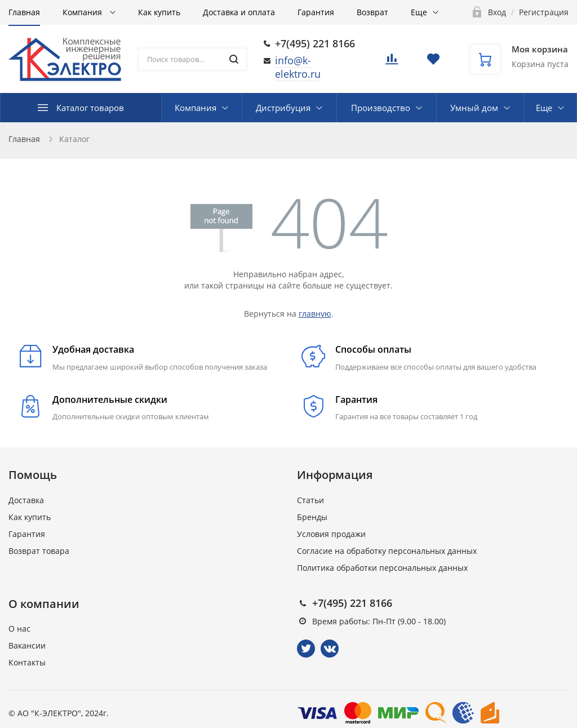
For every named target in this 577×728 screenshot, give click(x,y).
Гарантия (316, 12)
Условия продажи (331, 534)
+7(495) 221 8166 (315, 43)
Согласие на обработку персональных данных (387, 551)
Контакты (27, 662)
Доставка (26, 500)
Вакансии (27, 645)
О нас (19, 629)
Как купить (159, 12)
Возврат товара (39, 551)
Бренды (312, 517)
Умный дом (474, 108)
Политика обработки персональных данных (382, 568)
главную (315, 314)
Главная (24, 12)
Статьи (310, 500)
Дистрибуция (283, 108)
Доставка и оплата (239, 12)
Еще (419, 12)
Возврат (372, 12)
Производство (381, 108)
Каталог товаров (90, 108)
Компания (83, 12)
